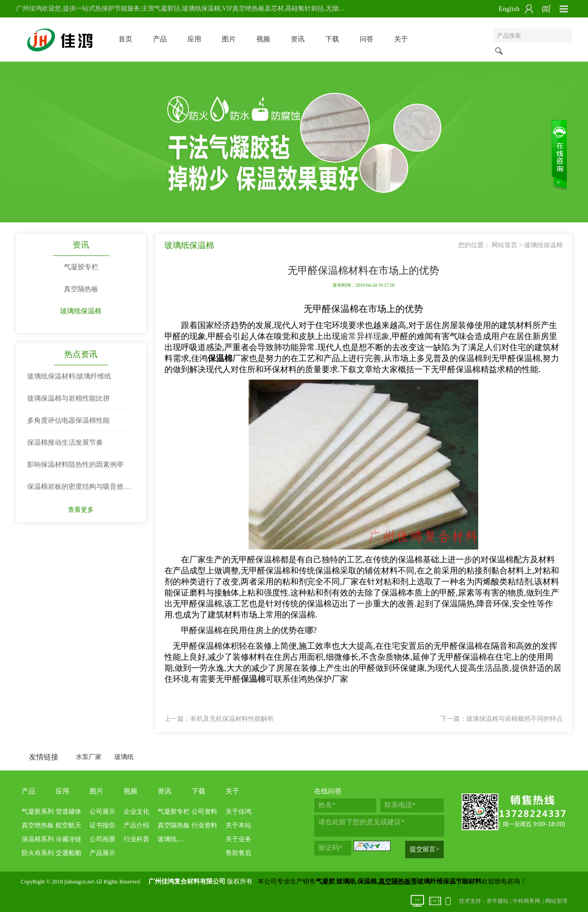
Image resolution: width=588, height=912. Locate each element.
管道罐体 (68, 812)
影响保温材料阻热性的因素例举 (75, 464)
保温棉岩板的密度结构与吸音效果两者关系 (79, 490)
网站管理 (556, 901)
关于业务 (238, 839)
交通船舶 (68, 853)
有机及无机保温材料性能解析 (232, 719)
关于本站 (238, 825)
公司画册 (102, 839)
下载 (332, 39)
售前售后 (238, 853)
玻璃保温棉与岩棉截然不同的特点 (514, 719)
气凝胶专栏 (81, 267)
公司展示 (102, 812)
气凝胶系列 (38, 812)
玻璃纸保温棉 (81, 311)
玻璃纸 (124, 757)
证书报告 (102, 825)
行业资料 (204, 825)
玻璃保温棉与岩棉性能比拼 (68, 398)
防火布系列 (38, 853)
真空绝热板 (38, 825)
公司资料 (204, 812)
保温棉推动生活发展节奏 (65, 442)
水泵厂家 (89, 757)
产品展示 (102, 853)
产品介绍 (136, 825)
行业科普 (136, 839)
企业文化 (136, 812)
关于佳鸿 (238, 812)
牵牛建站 (498, 901)
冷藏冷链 (68, 839)
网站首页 (504, 245)
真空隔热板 (81, 289)
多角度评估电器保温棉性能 (68, 420)
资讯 (298, 39)
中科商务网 (526, 901)
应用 (194, 39)
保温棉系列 (38, 839)
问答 (367, 39)
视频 (263, 39)
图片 (229, 39)
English (509, 9)
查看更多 (81, 510)
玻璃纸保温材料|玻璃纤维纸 (69, 376)
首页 (125, 39)
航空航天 (68, 825)
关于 (401, 39)
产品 (160, 39)
